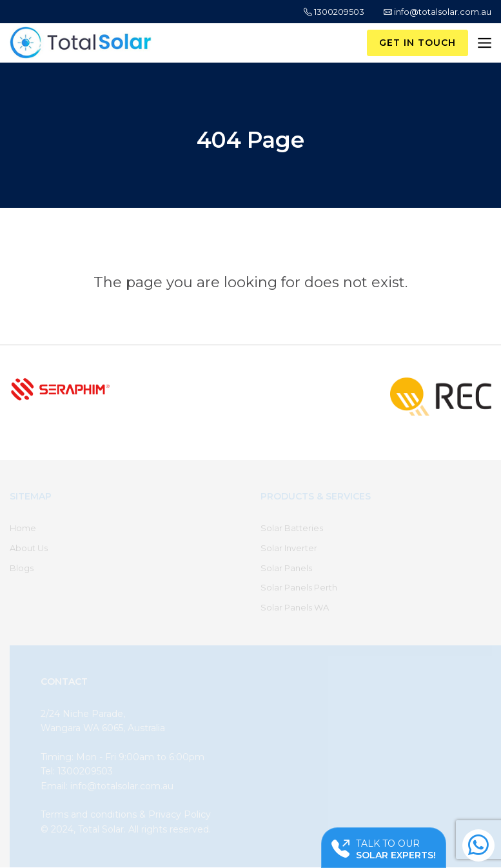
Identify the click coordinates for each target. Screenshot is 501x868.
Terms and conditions (89, 814)
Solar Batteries (292, 528)
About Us (29, 548)
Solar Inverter (289, 548)
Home (23, 528)
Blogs (22, 568)
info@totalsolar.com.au (437, 12)
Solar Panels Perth (299, 587)
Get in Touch (417, 43)
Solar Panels (286, 568)
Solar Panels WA (295, 607)
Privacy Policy (180, 814)
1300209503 (334, 12)
